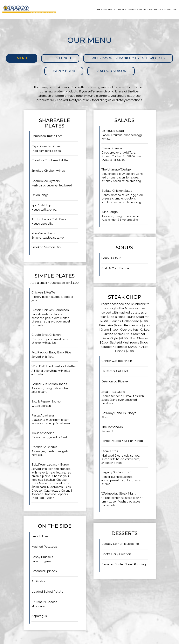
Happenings (155, 10)
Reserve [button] (133, 10)
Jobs (174, 10)
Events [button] (144, 10)
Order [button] (122, 10)
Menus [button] (113, 10)
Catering (167, 10)
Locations (102, 10)
